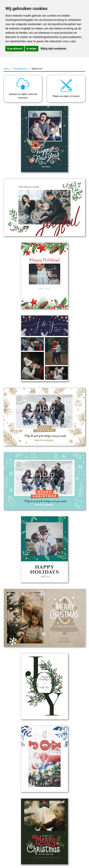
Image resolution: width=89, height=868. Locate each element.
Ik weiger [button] (31, 49)
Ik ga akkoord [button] (15, 49)
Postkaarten (20, 68)
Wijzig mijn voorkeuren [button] (53, 49)
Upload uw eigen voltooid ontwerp (23, 96)
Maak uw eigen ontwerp (66, 96)
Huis (6, 68)
